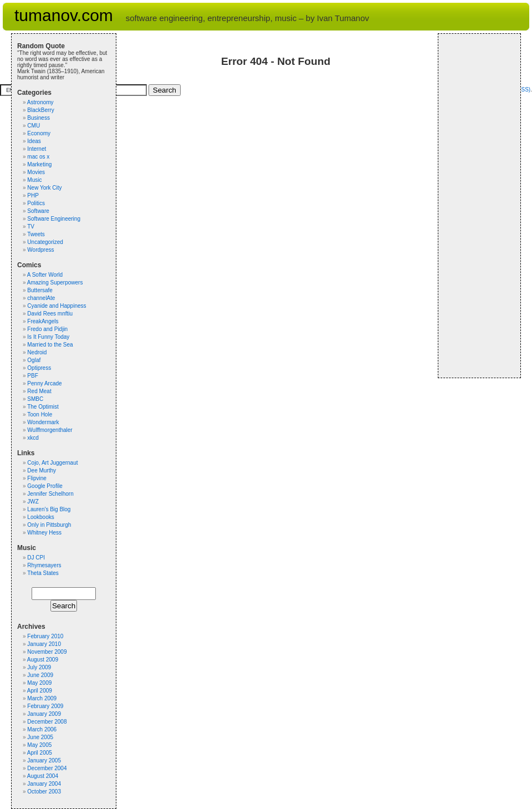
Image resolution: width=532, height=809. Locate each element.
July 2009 (39, 667)
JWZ (33, 502)
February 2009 (45, 706)
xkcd (33, 438)
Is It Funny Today (48, 337)
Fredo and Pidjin (47, 329)
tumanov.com (64, 15)
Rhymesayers (44, 565)
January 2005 (44, 760)
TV (31, 227)
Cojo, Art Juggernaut (52, 463)
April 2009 (40, 691)
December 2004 (47, 768)
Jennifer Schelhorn (50, 494)
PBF (32, 376)
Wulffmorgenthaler (50, 430)
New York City (44, 188)
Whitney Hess (44, 533)
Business (39, 118)
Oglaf (34, 360)
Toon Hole (40, 414)
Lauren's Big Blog (49, 509)
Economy (39, 133)
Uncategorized (45, 242)
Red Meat (39, 391)
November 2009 (47, 652)
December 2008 (47, 722)
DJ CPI (36, 558)
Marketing (39, 164)
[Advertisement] (477, 206)
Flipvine (37, 478)
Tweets (36, 234)
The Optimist (43, 407)
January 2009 (44, 714)
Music (34, 180)
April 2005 (40, 753)
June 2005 (40, 737)
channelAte (41, 298)
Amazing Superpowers (55, 283)
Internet (37, 149)
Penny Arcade (44, 383)
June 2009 (40, 675)
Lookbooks (40, 517)
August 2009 (43, 660)
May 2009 (39, 683)
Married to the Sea (50, 345)
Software (38, 211)
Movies (36, 172)
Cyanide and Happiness (57, 306)
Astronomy (40, 102)
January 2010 (44, 644)
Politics (36, 203)
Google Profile (45, 486)
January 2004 (44, 784)
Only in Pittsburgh (49, 525)
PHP (33, 195)
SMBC (35, 399)
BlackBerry (40, 110)
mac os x (38, 157)
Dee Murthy (42, 470)
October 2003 (44, 792)
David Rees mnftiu (50, 314)
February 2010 (45, 636)
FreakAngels (43, 321)
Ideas (34, 141)
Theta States (43, 573)
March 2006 (42, 729)
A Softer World (45, 275)
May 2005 (39, 745)
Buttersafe (40, 290)
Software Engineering (54, 219)
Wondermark (43, 422)
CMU (34, 126)
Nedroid (37, 352)
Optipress (39, 368)
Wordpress (40, 250)
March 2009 (42, 698)
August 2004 (43, 776)
